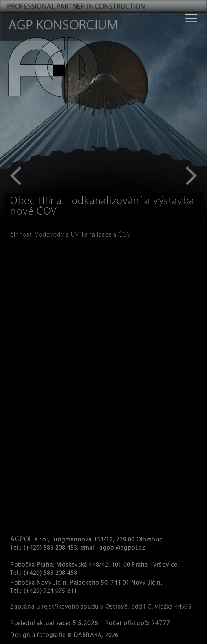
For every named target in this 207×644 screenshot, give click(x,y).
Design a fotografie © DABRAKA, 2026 (64, 636)
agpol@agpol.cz (122, 548)
